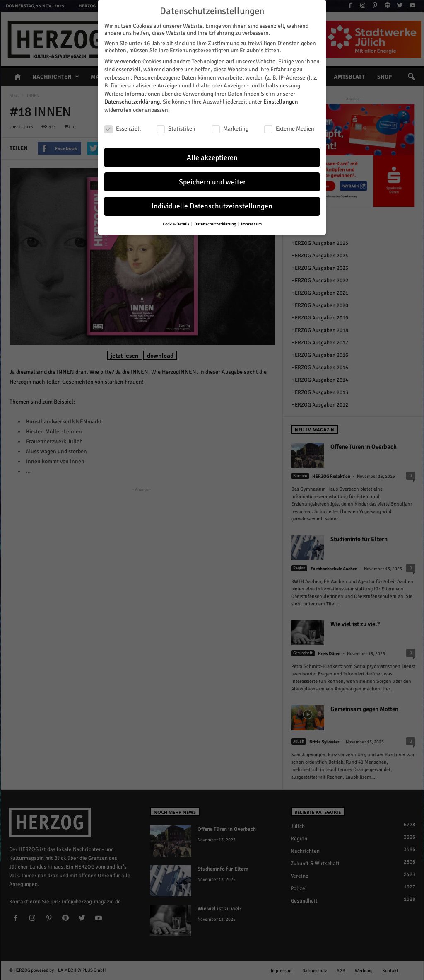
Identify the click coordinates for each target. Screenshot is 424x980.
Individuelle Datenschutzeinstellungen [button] (212, 204)
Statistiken (176, 127)
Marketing (230, 127)
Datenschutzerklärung (132, 100)
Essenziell (123, 127)
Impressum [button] (251, 222)
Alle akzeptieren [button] (212, 156)
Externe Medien (289, 127)
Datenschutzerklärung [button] (216, 222)
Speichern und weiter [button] (212, 180)
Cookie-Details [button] (177, 222)
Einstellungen (281, 100)
